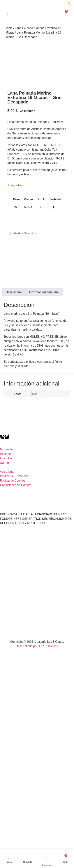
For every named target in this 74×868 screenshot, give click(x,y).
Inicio (9, 28)
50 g (34, 394)
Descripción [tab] (14, 292)
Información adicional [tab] (44, 292)
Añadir (19, 218)
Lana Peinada (24, 28)
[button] (23, 233)
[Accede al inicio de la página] (7, 13)
